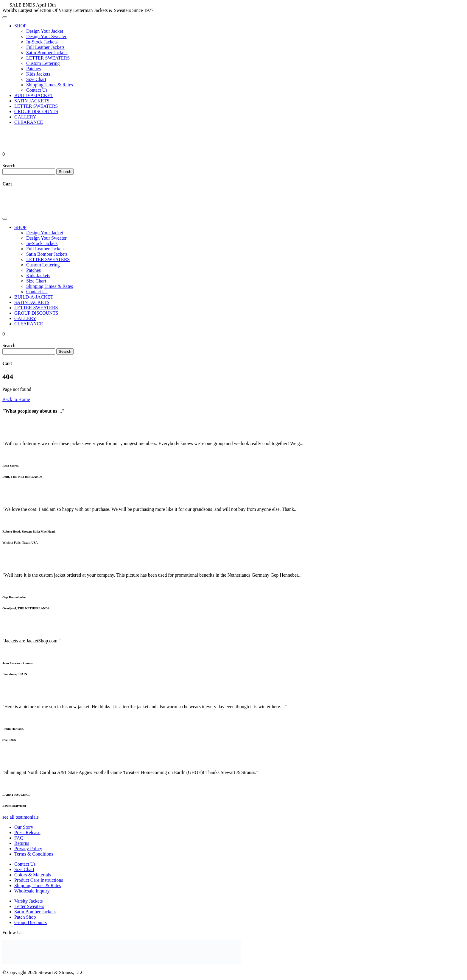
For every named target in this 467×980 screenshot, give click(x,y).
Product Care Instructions (39, 880)
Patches (34, 69)
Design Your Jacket (45, 31)
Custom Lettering (43, 63)
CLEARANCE (29, 122)
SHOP (20, 26)
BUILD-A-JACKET (34, 95)
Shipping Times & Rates (50, 85)
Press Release (27, 832)
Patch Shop (25, 917)
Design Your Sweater (46, 36)
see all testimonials (21, 817)
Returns (22, 843)
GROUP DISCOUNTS (36, 111)
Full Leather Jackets (45, 47)
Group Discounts (31, 922)
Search (9, 166)
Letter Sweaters (29, 906)
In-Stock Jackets (42, 42)
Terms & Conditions (34, 854)
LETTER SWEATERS (48, 58)
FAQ (19, 838)
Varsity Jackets (29, 901)
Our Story (24, 827)
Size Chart (36, 79)
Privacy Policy (28, 849)
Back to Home (16, 399)
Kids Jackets (38, 74)
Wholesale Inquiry (32, 891)
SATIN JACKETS (32, 101)
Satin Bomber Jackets (47, 53)
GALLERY (25, 117)
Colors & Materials (33, 875)
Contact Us (37, 90)
